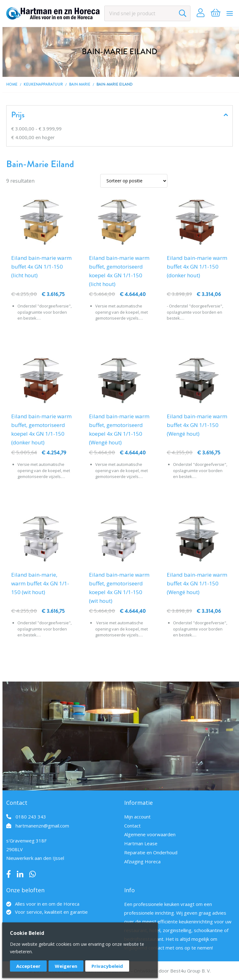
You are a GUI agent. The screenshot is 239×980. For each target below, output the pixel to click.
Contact (132, 826)
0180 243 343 (31, 817)
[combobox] (147, 13)
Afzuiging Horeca (142, 861)
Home (12, 84)
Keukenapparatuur (43, 84)
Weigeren (66, 966)
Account (201, 13)
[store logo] (53, 13)
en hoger (33, 137)
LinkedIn (20, 874)
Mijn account (137, 817)
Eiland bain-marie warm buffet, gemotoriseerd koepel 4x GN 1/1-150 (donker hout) (41, 429)
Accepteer (28, 966)
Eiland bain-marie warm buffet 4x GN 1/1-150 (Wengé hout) (197, 425)
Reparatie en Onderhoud (151, 852)
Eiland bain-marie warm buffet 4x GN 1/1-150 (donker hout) (197, 267)
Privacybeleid (107, 966)
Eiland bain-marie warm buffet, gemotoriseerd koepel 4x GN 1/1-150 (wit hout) (119, 588)
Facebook (9, 874)
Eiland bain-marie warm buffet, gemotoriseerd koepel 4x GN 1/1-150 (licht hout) (119, 271)
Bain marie (80, 84)
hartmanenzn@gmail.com (42, 826)
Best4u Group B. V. (190, 971)
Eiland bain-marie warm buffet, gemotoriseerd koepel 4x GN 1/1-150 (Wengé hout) (119, 429)
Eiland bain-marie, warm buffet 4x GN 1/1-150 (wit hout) (40, 583)
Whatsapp (33, 874)
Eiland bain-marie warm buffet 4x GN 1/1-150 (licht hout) (41, 267)
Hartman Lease (141, 843)
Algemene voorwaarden (150, 834)
